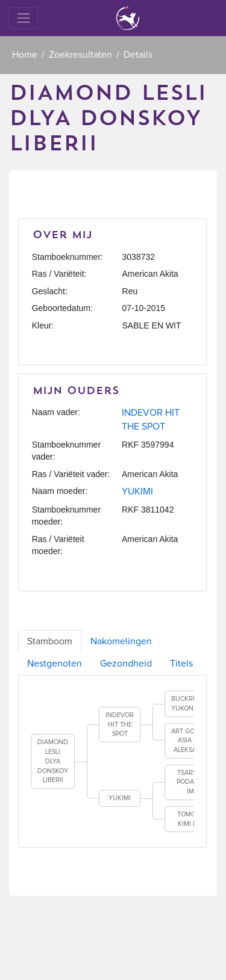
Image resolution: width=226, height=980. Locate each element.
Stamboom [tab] (50, 641)
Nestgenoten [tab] (55, 664)
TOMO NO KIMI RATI (192, 819)
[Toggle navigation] (23, 18)
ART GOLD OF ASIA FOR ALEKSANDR (192, 741)
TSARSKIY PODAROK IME (192, 782)
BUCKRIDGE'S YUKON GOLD (192, 704)
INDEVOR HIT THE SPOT (120, 724)
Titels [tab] (181, 664)
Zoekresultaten (80, 55)
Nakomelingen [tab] (121, 641)
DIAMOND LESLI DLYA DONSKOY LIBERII (53, 761)
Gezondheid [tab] (126, 664)
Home (25, 55)
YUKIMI (137, 492)
